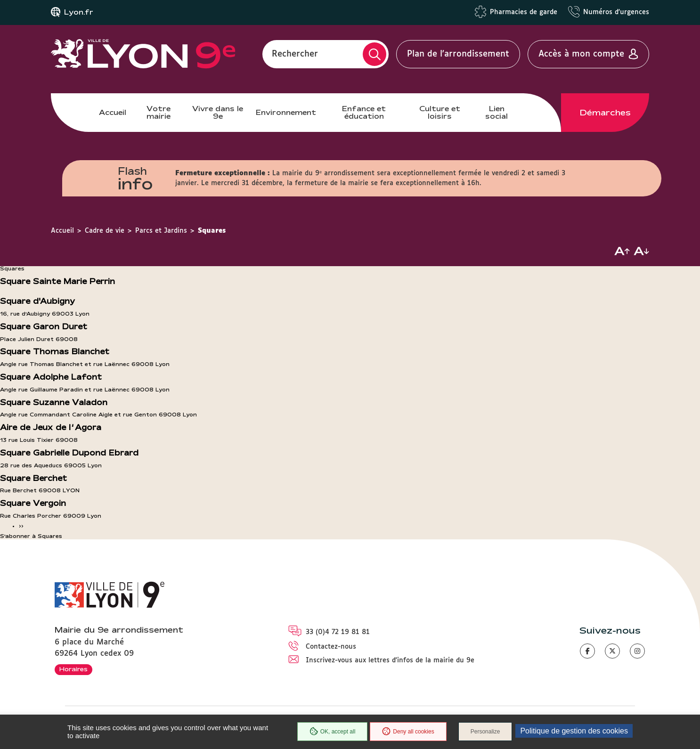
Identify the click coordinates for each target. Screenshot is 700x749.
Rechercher (295, 54)
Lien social (497, 112)
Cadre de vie (105, 231)
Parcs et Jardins (161, 231)
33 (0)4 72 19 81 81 (338, 632)
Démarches (605, 113)
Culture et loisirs (440, 112)
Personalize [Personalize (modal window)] (485, 732)
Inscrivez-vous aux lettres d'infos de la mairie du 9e (390, 660)
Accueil (113, 112)
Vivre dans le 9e (218, 112)
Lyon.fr (79, 12)
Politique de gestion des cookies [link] (574, 731)
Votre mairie (159, 112)
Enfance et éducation (364, 112)
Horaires (73, 669)
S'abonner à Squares (31, 536)
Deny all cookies (408, 732)
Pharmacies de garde (524, 12)
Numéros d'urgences (616, 12)
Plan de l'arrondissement (458, 54)
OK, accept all (333, 732)
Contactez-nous (331, 647)
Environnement (286, 112)
